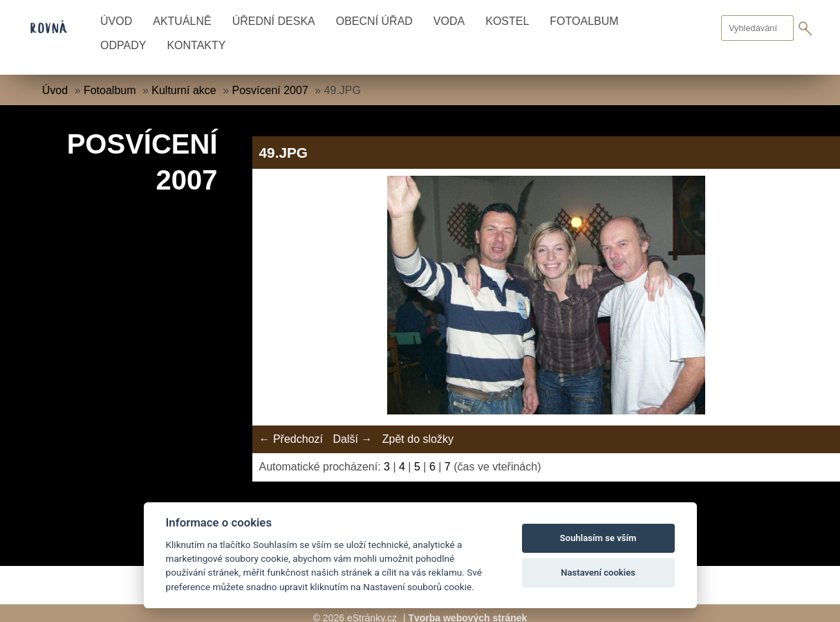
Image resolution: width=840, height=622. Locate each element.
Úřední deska (274, 21)
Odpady (123, 45)
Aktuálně (182, 21)
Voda (449, 21)
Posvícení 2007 (270, 90)
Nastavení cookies (598, 573)
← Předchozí (291, 439)
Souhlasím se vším (598, 538)
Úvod (116, 21)
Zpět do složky (418, 439)
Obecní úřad (374, 21)
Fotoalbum (584, 21)
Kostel (507, 21)
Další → (352, 439)
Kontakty (196, 45)
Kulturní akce (184, 90)
